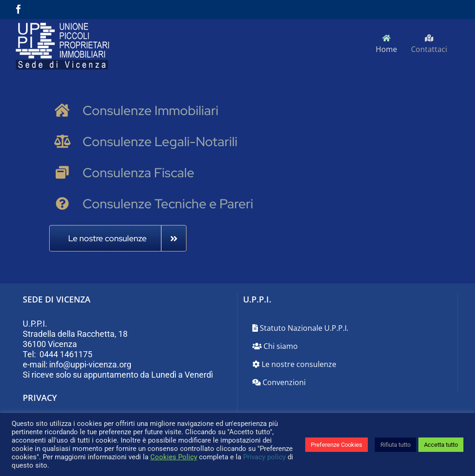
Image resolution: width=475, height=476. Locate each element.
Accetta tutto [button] (441, 445)
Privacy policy (264, 457)
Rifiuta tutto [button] (395, 445)
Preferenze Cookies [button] (337, 445)
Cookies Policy (174, 457)
